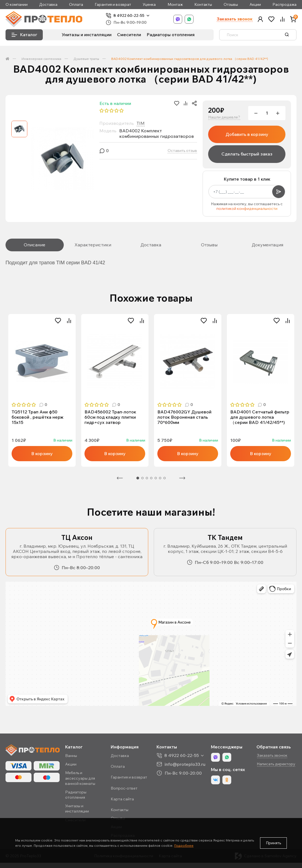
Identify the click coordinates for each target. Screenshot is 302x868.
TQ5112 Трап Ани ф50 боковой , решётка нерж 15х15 (38, 417)
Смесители (129, 35)
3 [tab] (147, 478)
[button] (260, 19)
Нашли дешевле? (224, 117)
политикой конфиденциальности (247, 209)
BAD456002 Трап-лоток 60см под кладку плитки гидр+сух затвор (110, 417)
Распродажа (284, 5)
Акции (255, 5)
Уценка (149, 5)
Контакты (203, 5)
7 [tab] (165, 478)
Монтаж (175, 5)
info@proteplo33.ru (185, 764)
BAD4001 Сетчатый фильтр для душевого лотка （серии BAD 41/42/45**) (260, 417)
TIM (141, 123)
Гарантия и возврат (113, 5)
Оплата (76, 5)
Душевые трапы (86, 59)
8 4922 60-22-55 (129, 16)
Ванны (71, 756)
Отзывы (231, 5)
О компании (17, 5)
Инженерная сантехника (41, 59)
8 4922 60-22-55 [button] (182, 755)
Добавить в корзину (247, 134)
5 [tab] (156, 478)
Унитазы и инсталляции (87, 35)
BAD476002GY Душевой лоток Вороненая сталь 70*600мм (184, 417)
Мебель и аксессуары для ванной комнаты (80, 778)
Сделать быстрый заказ (247, 154)
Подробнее (184, 845)
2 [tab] (142, 478)
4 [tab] (151, 478)
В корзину (42, 453)
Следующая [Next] (182, 478)
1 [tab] (138, 478)
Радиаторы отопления (171, 35)
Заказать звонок (235, 19)
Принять (273, 843)
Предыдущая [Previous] (120, 478)
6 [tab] (160, 478)
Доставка (48, 5)
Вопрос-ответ (124, 788)
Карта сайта (122, 799)
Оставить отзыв (182, 151)
